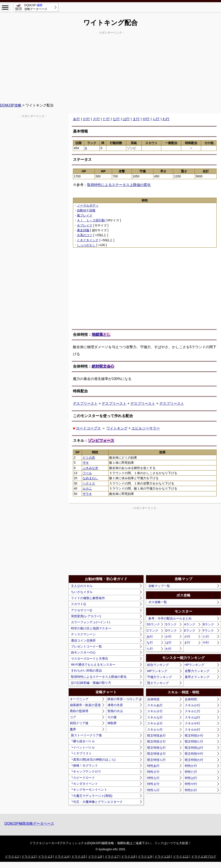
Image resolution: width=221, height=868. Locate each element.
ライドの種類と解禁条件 (88, 598)
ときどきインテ (88, 240)
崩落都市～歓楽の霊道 (85, 705)
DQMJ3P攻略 (11, 105)
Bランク (209, 624)
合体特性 (191, 699)
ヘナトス (89, 483)
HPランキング (195, 665)
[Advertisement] (110, 66)
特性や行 (191, 784)
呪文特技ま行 (156, 754)
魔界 (73, 729)
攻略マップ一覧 (159, 586)
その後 (112, 717)
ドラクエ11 (181, 857)
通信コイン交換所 (83, 640)
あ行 (76, 119)
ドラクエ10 (162, 857)
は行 (126, 119)
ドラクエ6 (95, 857)
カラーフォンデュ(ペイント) (90, 622)
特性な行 (153, 778)
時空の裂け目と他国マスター (91, 628)
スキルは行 (192, 717)
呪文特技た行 (194, 741)
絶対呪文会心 (103, 366)
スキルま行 (155, 723)
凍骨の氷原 (115, 705)
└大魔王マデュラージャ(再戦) (92, 796)
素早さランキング (197, 677)
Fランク (209, 631)
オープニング (79, 699)
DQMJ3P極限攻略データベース (29, 823)
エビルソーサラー (146, 428)
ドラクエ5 (78, 857)
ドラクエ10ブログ (204, 857)
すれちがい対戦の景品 (86, 670)
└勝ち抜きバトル (83, 741)
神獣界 (112, 723)
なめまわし (90, 478)
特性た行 (191, 772)
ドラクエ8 (128, 857)
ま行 (136, 119)
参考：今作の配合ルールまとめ (170, 618)
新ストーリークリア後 (86, 735)
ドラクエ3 (45, 857)
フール (87, 473)
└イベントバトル (83, 747)
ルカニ (87, 488)
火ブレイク (85, 225)
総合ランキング (158, 665)
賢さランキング (158, 683)
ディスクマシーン (83, 634)
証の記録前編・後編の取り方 (91, 683)
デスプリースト (85, 404)
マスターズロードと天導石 (90, 659)
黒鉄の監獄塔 (79, 711)
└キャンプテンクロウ (86, 771)
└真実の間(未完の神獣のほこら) (93, 760)
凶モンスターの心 (83, 652)
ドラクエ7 (112, 857)
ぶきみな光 (90, 468)
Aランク (190, 624)
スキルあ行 (155, 705)
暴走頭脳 (83, 230)
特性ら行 (153, 790)
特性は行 (191, 778)
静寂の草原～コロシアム (124, 699)
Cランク (152, 631)
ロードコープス (88, 428)
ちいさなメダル (82, 592)
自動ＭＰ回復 (86, 210)
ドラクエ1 (12, 857)
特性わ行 (191, 790)
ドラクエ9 (145, 857)
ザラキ (87, 494)
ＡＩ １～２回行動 (91, 220)
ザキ (86, 463)
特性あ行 (153, 766)
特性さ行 (153, 772)
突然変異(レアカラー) (86, 616)
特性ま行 (153, 784)
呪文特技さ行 (156, 741)
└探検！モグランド (84, 765)
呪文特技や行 (194, 754)
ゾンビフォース (101, 441)
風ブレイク (85, 215)
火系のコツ (85, 235)
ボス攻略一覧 (158, 602)
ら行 (156, 119)
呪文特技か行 (194, 735)
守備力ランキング (160, 677)
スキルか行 (192, 705)
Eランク (190, 631)
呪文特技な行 (156, 748)
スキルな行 (155, 717)
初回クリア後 (79, 723)
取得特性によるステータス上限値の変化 (119, 185)
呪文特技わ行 (194, 760)
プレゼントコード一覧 (86, 646)
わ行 (166, 119)
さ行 (96, 119)
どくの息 (89, 458)
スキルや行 (192, 723)
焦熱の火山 (115, 711)
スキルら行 (155, 729)
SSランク (153, 624)
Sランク (171, 624)
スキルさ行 (155, 711)
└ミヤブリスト (81, 753)
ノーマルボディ (88, 205)
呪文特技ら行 (156, 760)
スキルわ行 (192, 729)
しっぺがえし (86, 245)
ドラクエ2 (29, 857)
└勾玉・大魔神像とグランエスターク (97, 802)
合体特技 (153, 699)
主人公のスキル (82, 586)
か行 (86, 119)
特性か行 (191, 766)
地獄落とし (101, 335)
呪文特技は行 (194, 748)
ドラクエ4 (62, 857)
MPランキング (157, 671)
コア (73, 717)
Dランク (171, 631)
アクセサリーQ (81, 610)
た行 (106, 119)
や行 (146, 119)
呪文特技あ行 (156, 735)
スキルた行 (192, 711)
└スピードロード (83, 778)
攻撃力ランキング (197, 671)
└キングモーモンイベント (89, 790)
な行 (116, 119)
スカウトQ (78, 604)
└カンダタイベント (84, 784)
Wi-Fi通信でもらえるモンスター (93, 665)
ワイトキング (117, 428)
